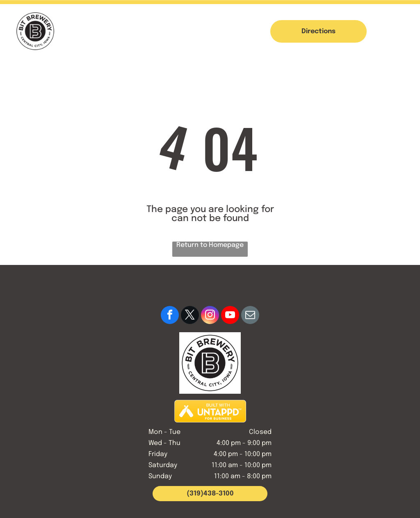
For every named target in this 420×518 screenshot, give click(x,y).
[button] (399, 31)
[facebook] (170, 316)
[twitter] (190, 316)
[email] (250, 316)
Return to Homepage (210, 245)
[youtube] (230, 316)
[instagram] (210, 316)
